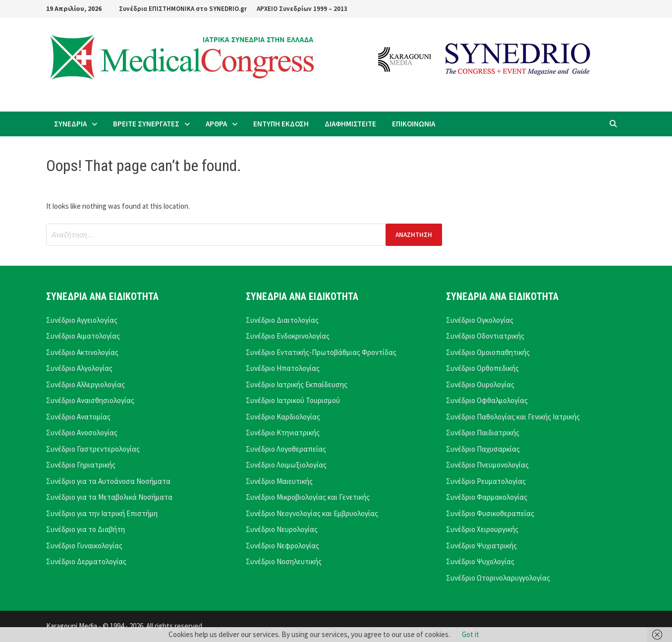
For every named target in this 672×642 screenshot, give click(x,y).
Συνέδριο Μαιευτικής (279, 481)
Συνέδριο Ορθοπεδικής (482, 368)
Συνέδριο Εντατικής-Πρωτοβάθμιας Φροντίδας (321, 352)
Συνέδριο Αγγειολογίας (82, 320)
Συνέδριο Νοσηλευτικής (284, 561)
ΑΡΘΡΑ (216, 124)
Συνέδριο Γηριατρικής (81, 465)
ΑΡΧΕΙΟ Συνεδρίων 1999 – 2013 (302, 9)
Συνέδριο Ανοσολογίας (82, 433)
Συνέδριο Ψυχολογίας (480, 561)
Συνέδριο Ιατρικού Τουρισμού (293, 400)
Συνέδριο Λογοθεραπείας (286, 449)
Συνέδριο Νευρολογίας (282, 529)
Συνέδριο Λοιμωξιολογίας (286, 465)
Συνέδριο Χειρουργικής (482, 529)
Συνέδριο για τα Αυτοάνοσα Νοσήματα (108, 481)
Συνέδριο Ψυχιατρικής (481, 546)
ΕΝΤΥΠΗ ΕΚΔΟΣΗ (281, 124)
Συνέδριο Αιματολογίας (83, 336)
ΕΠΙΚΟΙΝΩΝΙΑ (414, 124)
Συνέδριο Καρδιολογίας (283, 417)
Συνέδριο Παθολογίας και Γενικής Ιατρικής (513, 417)
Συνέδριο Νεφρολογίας (282, 546)
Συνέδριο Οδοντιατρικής (485, 336)
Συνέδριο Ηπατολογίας (283, 368)
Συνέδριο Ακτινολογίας (82, 352)
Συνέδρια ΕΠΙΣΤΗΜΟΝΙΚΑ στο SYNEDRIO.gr (183, 9)
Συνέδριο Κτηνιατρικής (283, 433)
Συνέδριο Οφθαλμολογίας (487, 400)
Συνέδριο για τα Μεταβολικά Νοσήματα (109, 497)
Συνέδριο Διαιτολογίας (282, 320)
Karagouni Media (72, 626)
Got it (471, 634)
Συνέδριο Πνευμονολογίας (487, 465)
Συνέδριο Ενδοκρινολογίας (288, 336)
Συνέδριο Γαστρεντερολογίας (93, 449)
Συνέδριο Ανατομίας (78, 417)
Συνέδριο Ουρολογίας (480, 384)
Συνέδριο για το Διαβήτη (85, 529)
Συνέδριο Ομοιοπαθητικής (488, 352)
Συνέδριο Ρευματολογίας (486, 481)
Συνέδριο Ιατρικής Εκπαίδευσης (297, 384)
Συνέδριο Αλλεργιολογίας (85, 384)
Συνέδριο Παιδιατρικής (483, 433)
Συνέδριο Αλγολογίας (79, 368)
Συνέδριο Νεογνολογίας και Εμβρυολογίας (312, 513)
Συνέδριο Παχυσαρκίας (483, 449)
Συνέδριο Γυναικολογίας (84, 546)
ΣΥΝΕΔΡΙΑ (70, 124)
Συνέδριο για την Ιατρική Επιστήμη (102, 513)
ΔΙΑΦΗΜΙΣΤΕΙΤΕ (350, 124)
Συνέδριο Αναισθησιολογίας (90, 400)
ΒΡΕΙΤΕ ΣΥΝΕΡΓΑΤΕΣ (146, 124)
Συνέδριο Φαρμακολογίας (487, 497)
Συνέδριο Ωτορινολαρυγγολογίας (498, 578)
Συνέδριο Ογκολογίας (480, 320)
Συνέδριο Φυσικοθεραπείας (490, 513)
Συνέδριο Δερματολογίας (86, 561)
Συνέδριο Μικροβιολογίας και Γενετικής (308, 497)
